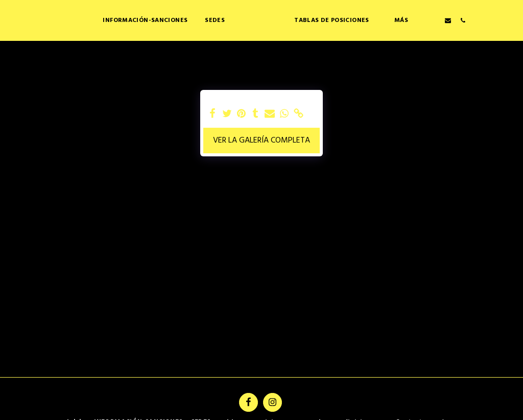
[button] (368, 20)
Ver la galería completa (261, 141)
